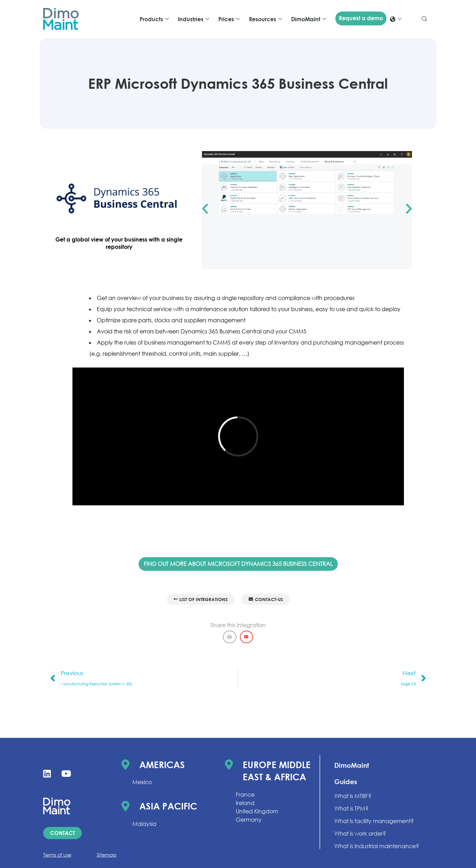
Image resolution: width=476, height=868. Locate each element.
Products (154, 19)
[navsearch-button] (424, 19)
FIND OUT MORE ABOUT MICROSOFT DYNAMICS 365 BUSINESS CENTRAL (238, 564)
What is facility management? (374, 821)
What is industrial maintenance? (377, 846)
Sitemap (107, 855)
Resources (266, 19)
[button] (205, 209)
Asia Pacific (168, 806)
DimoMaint (309, 19)
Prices (229, 19)
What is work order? (360, 834)
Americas (162, 765)
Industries (194, 19)
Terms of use (57, 855)
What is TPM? (351, 808)
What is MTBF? (353, 796)
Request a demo (361, 18)
